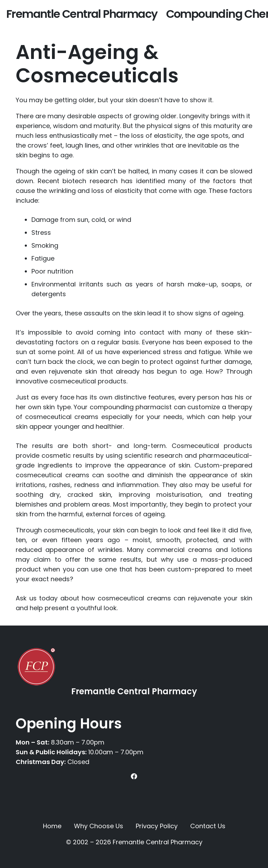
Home (52, 826)
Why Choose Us (99, 826)
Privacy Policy (157, 826)
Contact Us (208, 826)
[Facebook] (134, 776)
